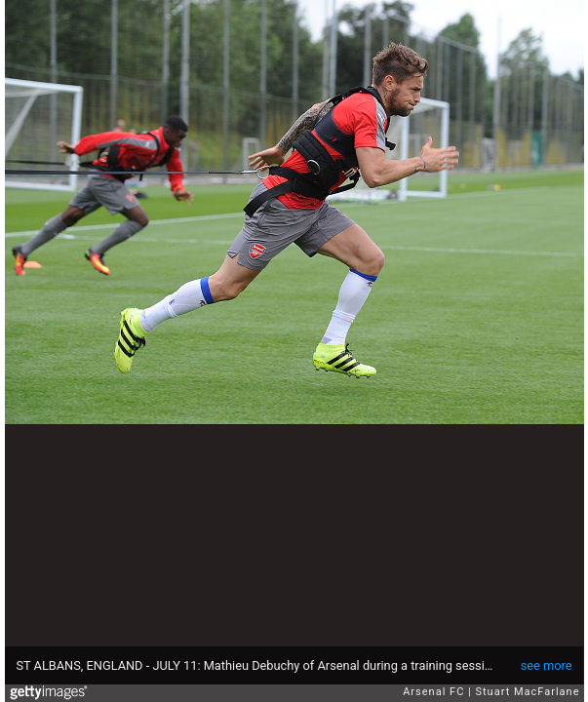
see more (547, 665)
